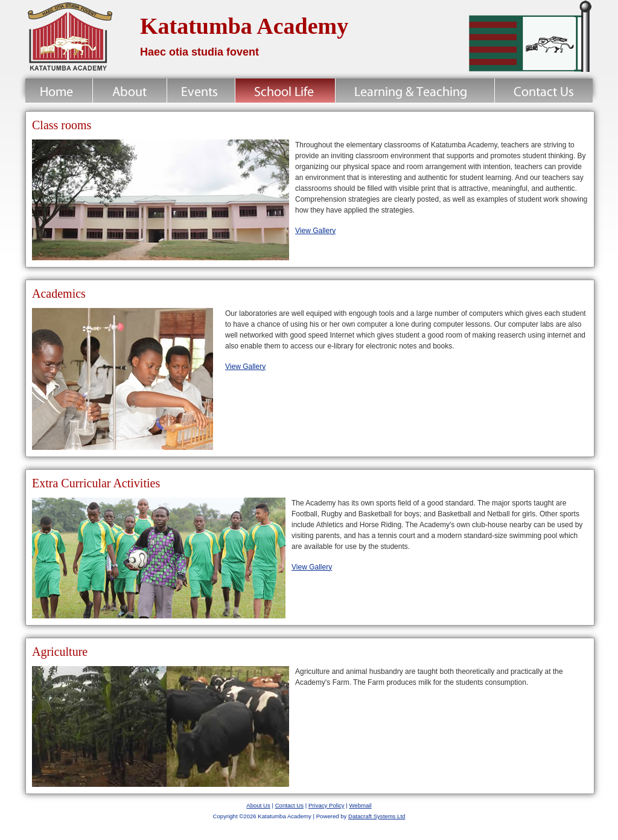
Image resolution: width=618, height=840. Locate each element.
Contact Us (543, 91)
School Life (285, 91)
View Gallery (315, 231)
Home (59, 91)
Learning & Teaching (415, 91)
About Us (258, 805)
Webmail (360, 805)
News (201, 91)
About (129, 91)
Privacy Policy (327, 805)
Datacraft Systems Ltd (377, 816)
